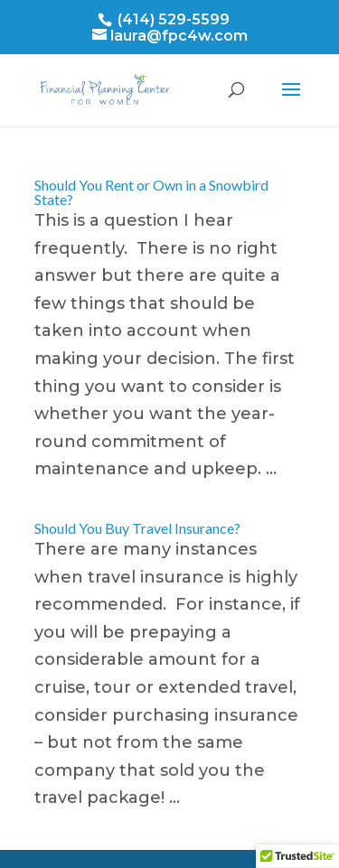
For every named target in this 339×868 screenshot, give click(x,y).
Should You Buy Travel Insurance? (137, 528)
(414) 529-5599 (172, 19)
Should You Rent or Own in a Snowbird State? (151, 192)
